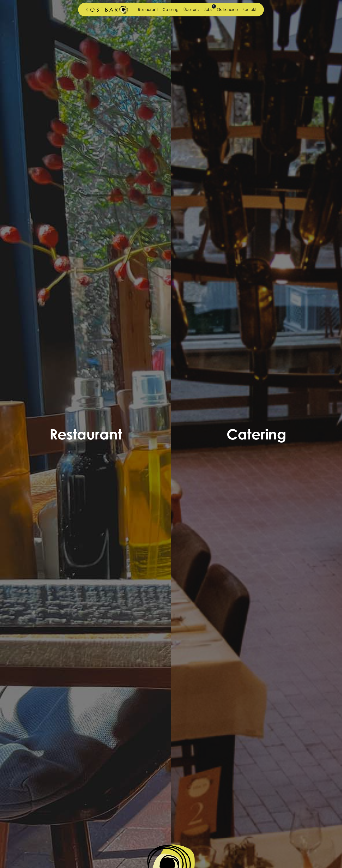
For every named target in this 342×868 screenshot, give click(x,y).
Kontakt (249, 10)
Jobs (208, 10)
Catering (171, 10)
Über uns (191, 10)
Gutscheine (227, 10)
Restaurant (148, 10)
